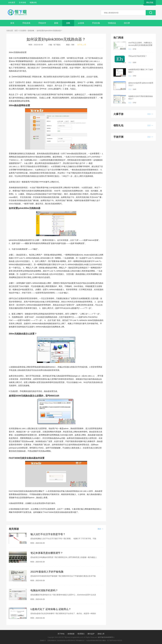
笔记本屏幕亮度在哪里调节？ (47, 553)
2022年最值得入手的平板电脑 (47, 572)
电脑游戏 (33, 2)
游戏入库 (101, 634)
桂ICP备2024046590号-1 (106, 637)
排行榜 (127, 23)
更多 (100, 529)
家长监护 (91, 634)
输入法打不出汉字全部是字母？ (48, 534)
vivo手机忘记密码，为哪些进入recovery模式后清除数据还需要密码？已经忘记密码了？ (140, 44)
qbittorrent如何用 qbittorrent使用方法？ (141, 84)
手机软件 (42, 23)
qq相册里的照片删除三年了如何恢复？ (141, 71)
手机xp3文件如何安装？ (138, 56)
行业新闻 (23, 31)
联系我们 (81, 634)
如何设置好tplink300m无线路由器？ (50, 31)
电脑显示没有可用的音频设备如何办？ (141, 98)
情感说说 (112, 23)
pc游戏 (81, 23)
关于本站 (61, 634)
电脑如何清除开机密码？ (44, 590)
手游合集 (96, 23)
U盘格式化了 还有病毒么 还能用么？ (51, 609)
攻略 (68, 23)
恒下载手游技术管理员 (115, 641)
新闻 (56, 23)
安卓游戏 (22, 2)
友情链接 (71, 634)
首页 (12, 23)
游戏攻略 (31, 31)
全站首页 (12, 2)
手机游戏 (26, 23)
